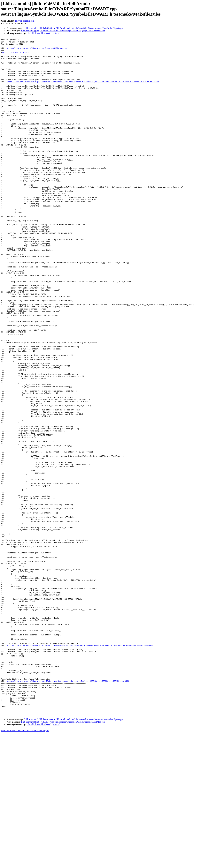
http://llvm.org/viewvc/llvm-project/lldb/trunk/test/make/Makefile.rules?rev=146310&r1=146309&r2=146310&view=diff (68, 810)
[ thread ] (38, 33)
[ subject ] (47, 33)
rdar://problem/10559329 (15, 55)
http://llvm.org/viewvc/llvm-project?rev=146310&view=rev (37, 50)
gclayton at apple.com (25, 21)
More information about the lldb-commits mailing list (25, 866)
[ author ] (56, 33)
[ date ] (30, 33)
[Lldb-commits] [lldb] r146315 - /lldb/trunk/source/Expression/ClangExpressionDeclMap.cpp (63, 31)
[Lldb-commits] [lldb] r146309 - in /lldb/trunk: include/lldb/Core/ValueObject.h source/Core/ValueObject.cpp (73, 28)
